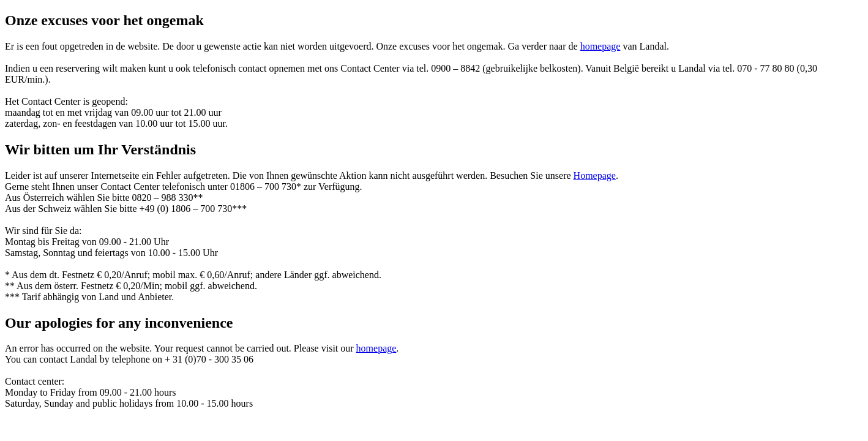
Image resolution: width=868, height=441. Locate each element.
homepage (600, 46)
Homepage (595, 175)
